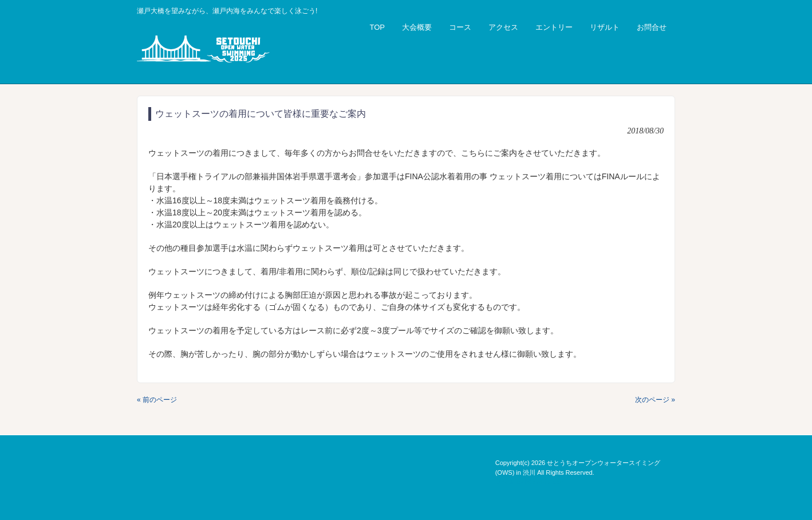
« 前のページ (157, 400)
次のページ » (655, 400)
